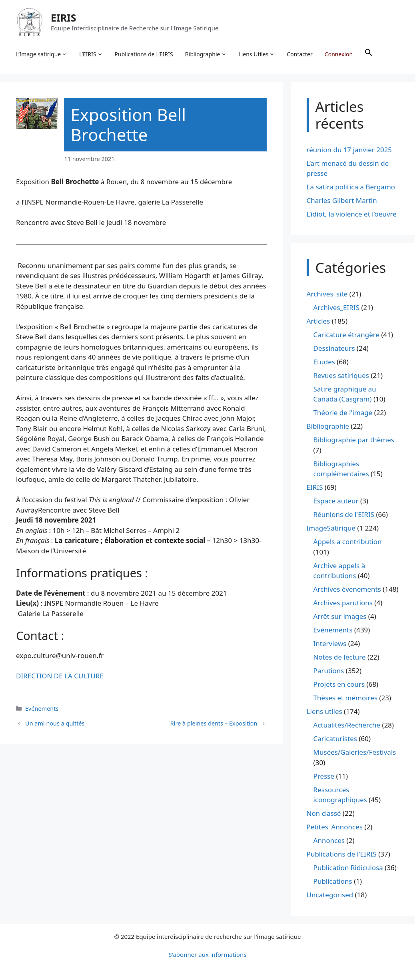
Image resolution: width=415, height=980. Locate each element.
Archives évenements (347, 589)
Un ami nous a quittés (55, 724)
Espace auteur (336, 501)
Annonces (329, 841)
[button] (369, 54)
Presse (324, 776)
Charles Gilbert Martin (342, 201)
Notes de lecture (340, 657)
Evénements (42, 709)
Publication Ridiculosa (348, 868)
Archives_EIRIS (336, 307)
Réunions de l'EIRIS (344, 515)
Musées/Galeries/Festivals (355, 752)
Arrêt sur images (340, 617)
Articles (318, 321)
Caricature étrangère (346, 335)
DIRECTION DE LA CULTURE (60, 676)
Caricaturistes (335, 739)
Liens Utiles (257, 54)
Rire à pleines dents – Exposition (214, 724)
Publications (333, 882)
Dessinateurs (334, 348)
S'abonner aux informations (207, 954)
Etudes (324, 362)
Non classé (324, 814)
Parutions (329, 671)
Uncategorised (330, 895)
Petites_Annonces (335, 827)
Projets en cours (339, 685)
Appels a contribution (348, 542)
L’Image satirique (42, 54)
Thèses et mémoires (345, 698)
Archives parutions (343, 603)
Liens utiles (324, 712)
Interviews (330, 644)
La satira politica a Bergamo (351, 187)
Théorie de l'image (343, 413)
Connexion (339, 54)
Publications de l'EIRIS (342, 854)
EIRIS (64, 18)
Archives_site (327, 294)
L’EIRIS (91, 54)
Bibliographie (206, 54)
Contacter (300, 54)
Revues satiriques (341, 375)
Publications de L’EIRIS (144, 54)
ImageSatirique (331, 528)
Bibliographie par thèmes (354, 440)
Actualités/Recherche (347, 725)
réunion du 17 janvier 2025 (349, 150)
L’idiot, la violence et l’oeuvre (352, 214)
